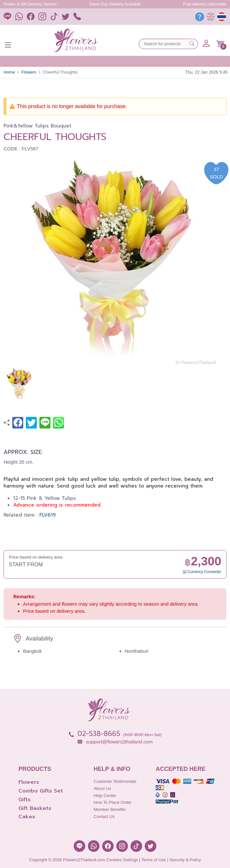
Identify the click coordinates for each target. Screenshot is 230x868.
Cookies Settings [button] (122, 860)
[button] (220, 44)
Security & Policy (185, 860)
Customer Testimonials (115, 781)
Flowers (29, 72)
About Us (102, 788)
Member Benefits (110, 809)
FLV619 (47, 515)
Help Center (105, 796)
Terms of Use (154, 860)
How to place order (113, 802)
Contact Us (104, 817)
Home (9, 72)
